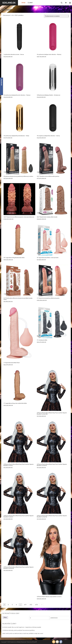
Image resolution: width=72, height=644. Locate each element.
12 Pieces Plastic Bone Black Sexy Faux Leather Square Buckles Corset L (19, 465)
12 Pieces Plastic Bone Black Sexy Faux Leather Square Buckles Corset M (52, 465)
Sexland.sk (9, 3)
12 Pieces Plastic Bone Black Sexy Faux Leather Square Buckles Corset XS (19, 568)
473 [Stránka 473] (36, 605)
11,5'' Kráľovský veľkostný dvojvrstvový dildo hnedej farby (18, 299)
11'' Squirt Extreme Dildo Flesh (12, 363)
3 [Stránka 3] (12, 605)
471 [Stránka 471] (25, 605)
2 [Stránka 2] (8, 605)
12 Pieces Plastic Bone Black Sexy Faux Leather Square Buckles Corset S (19, 516)
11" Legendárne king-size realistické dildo (15, 403)
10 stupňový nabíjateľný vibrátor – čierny (48, 136)
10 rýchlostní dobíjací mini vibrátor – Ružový (49, 54)
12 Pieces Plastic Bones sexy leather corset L (49, 597)
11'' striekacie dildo (42, 340)
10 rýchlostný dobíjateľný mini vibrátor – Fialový (17, 95)
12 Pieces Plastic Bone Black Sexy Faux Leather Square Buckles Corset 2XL (52, 413)
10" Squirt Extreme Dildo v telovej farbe (48, 258)
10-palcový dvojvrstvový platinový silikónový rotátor (18, 176)
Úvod (23, 3)
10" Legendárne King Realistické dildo (14, 258)
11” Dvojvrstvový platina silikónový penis (48, 298)
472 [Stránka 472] (31, 605)
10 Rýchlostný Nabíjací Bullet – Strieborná (48, 95)
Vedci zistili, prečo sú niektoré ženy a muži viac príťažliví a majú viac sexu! (23, 633)
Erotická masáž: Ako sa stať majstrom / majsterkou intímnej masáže (22, 627)
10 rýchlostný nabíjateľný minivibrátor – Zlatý (16, 136)
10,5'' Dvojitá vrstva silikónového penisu (48, 176)
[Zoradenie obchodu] (57, 16)
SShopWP (34, 642)
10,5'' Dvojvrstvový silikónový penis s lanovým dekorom (19, 217)
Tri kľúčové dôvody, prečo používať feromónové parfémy (18, 630)
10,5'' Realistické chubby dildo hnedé (47, 217)
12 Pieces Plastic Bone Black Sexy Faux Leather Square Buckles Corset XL (52, 516)
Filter (5, 617)
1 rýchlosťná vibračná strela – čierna (14, 54)
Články (30, 3)
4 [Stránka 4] (16, 605)
